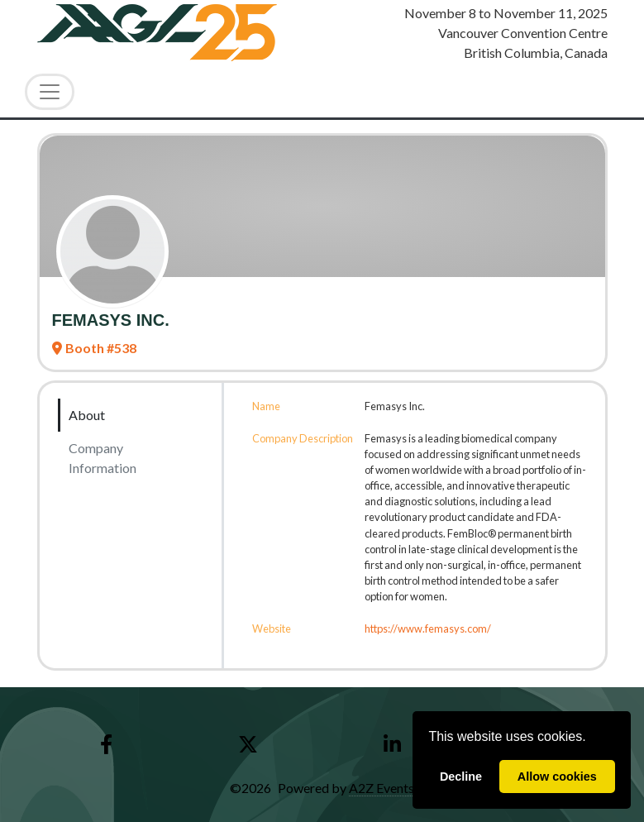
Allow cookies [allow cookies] (557, 777)
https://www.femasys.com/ (428, 628)
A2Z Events (382, 788)
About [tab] (87, 415)
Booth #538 (94, 348)
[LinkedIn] (393, 744)
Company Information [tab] (103, 458)
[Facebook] (106, 744)
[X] (248, 744)
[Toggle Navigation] (50, 92)
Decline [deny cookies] (461, 777)
